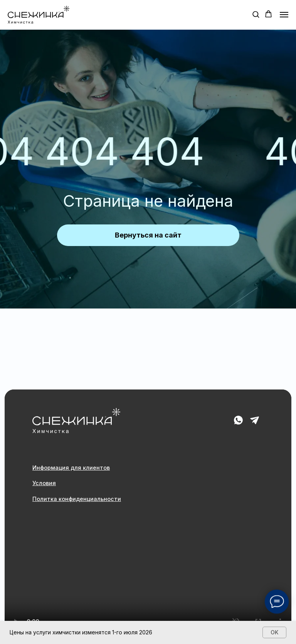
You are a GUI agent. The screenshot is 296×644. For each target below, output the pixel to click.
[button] (256, 14)
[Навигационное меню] (284, 15)
